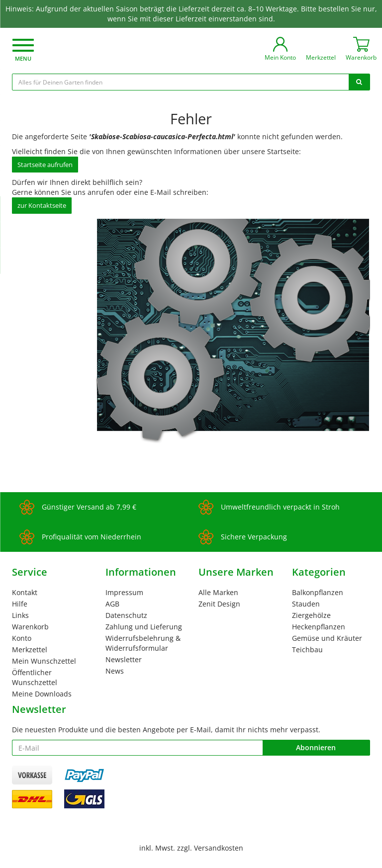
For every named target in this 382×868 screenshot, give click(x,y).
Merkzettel (30, 650)
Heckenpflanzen (319, 627)
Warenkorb (30, 627)
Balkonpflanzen (318, 592)
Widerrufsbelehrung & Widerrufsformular (143, 643)
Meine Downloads (42, 694)
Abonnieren (316, 747)
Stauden (306, 604)
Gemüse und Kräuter (327, 638)
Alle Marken (218, 592)
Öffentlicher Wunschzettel (35, 677)
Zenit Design (219, 604)
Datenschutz (126, 615)
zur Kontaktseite (42, 205)
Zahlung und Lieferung (144, 627)
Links (20, 615)
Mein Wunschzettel (44, 661)
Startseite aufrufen (45, 165)
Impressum (124, 592)
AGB (112, 604)
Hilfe (20, 604)
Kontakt (25, 592)
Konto (22, 638)
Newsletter (124, 659)
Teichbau (307, 650)
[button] (23, 51)
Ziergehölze (311, 615)
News (115, 671)
